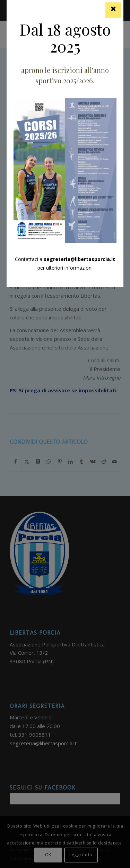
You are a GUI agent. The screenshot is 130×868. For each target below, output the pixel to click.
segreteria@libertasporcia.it (79, 259)
